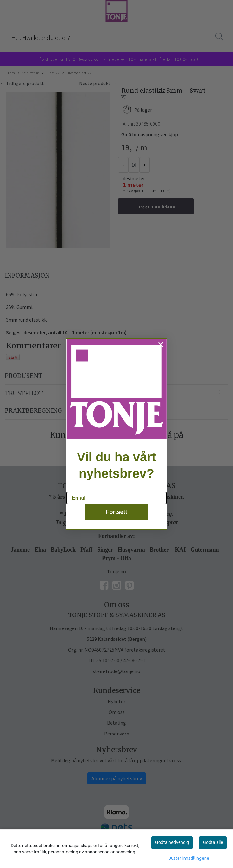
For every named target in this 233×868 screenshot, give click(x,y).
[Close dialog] (161, 353)
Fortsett (117, 521)
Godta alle (213, 842)
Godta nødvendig (172, 842)
